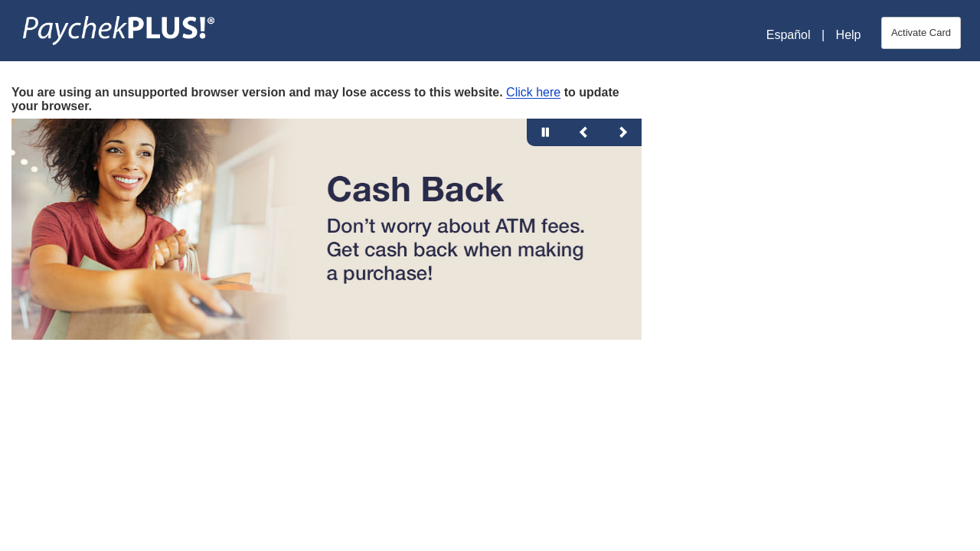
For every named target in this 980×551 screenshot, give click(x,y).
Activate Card (921, 33)
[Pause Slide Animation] (546, 132)
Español (789, 35)
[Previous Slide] (584, 132)
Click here (533, 92)
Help (849, 35)
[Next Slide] (622, 132)
